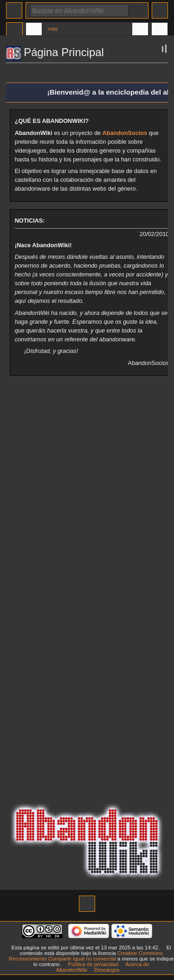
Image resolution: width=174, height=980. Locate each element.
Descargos (107, 970)
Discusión (34, 30)
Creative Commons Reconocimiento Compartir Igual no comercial (86, 956)
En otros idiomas (140, 30)
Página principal (14, 30)
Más (53, 29)
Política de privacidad (93, 964)
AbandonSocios (125, 133)
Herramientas (160, 30)
